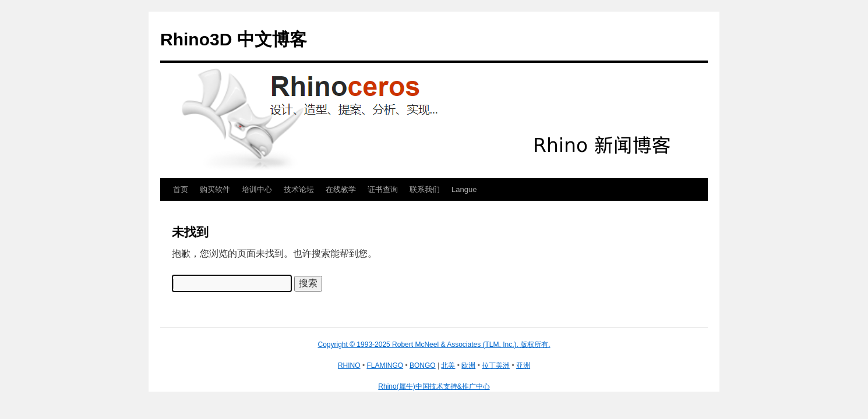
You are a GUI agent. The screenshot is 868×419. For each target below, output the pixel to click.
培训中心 (257, 189)
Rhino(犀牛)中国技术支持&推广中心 (434, 386)
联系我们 (425, 189)
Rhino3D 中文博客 (234, 39)
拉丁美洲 (496, 365)
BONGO (423, 365)
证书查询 (383, 189)
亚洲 (523, 365)
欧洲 (468, 365)
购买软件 (215, 189)
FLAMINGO (385, 365)
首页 (181, 189)
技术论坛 (299, 189)
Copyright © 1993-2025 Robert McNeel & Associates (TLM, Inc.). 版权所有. (434, 345)
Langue (464, 189)
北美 (448, 365)
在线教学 (341, 189)
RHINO (349, 365)
